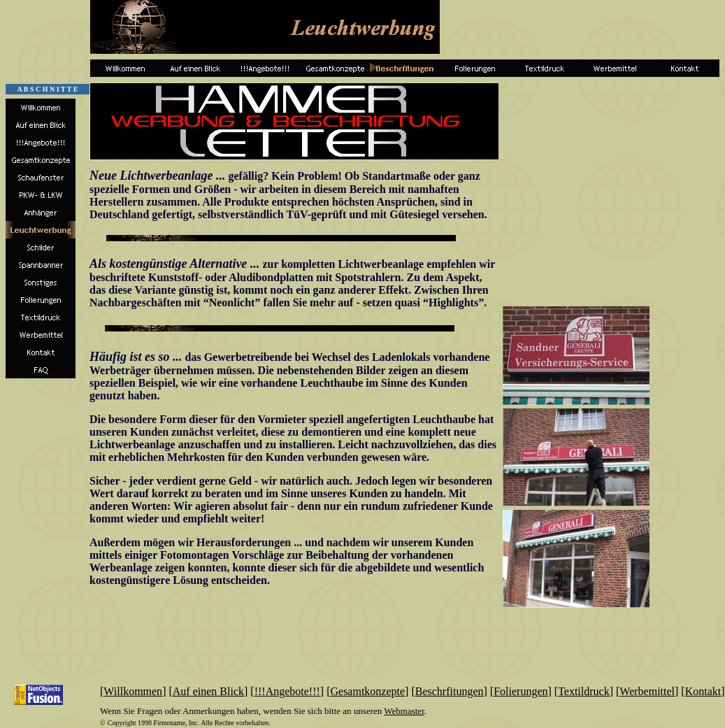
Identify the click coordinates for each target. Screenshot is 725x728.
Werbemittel (647, 691)
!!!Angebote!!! (287, 691)
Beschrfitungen (450, 691)
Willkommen (133, 691)
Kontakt (703, 691)
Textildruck (584, 691)
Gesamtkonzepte (367, 691)
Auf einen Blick (208, 691)
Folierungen (521, 691)
